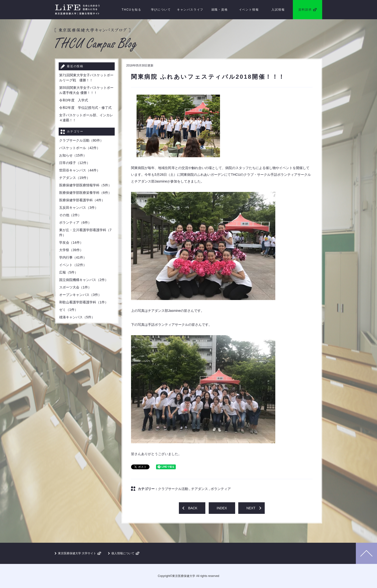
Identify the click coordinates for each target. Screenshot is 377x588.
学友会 (71, 242)
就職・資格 (220, 10)
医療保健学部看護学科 (82, 200)
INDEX (222, 508)
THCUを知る (132, 10)
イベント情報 (249, 10)
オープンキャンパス (80, 295)
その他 (70, 215)
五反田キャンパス (79, 208)
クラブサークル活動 (173, 489)
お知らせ (73, 155)
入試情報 (278, 10)
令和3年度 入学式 (74, 100)
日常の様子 (75, 163)
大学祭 (71, 250)
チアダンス (200, 489)
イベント (73, 265)
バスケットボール (80, 148)
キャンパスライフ (190, 10)
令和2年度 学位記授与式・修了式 (85, 108)
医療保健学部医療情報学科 (85, 185)
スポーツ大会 (75, 287)
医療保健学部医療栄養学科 (85, 193)
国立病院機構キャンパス (84, 280)
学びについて (161, 10)
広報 (69, 272)
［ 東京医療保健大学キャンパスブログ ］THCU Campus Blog (96, 40)
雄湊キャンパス (77, 317)
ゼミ (69, 310)
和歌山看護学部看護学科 (84, 302)
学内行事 (73, 257)
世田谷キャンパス (80, 170)
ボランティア (221, 489)
